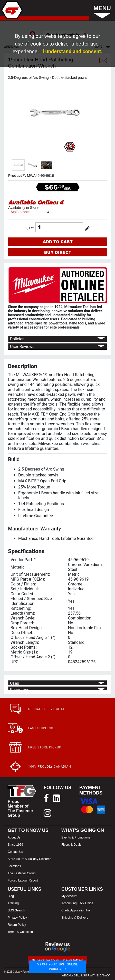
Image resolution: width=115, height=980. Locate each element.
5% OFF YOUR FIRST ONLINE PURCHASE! (57, 967)
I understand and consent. (73, 51)
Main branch (21, 212)
